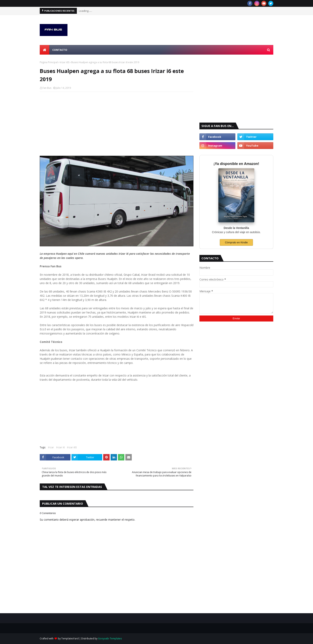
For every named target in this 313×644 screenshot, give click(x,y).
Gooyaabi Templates (110, 639)
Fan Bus (47, 88)
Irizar (51, 447)
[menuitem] (45, 50)
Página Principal (49, 62)
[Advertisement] (117, 124)
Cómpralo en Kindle (236, 242)
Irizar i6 (60, 447)
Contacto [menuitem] (60, 50)
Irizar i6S (64, 62)
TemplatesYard (70, 639)
